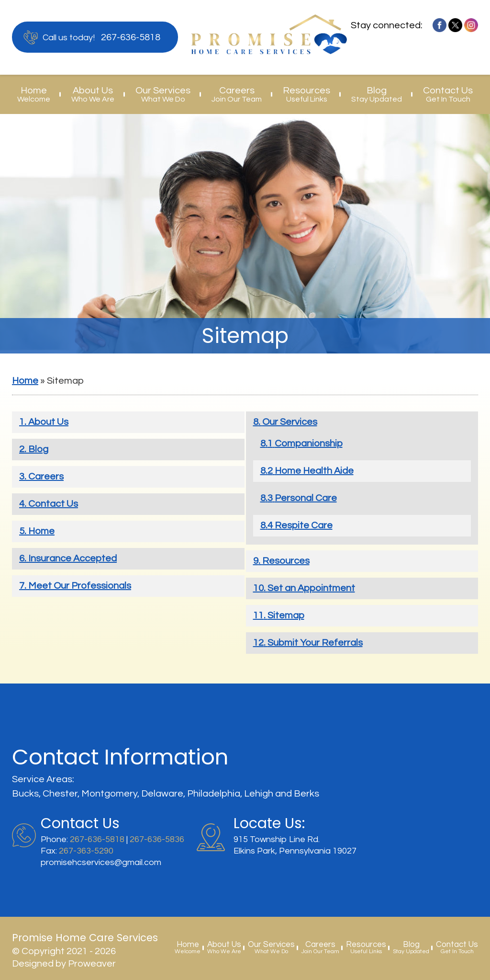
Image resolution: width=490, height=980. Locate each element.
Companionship (309, 444)
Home (34, 94)
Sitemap (286, 615)
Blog (377, 94)
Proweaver (92, 964)
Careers (237, 94)
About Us (93, 94)
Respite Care (304, 525)
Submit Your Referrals (315, 643)
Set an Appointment (311, 588)
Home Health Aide (314, 471)
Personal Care (306, 498)
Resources (306, 94)
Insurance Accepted (72, 558)
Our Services (163, 94)
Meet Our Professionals (80, 586)
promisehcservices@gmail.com (101, 862)
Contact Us (448, 94)
